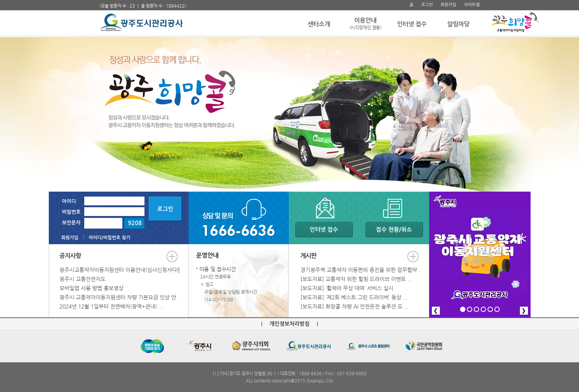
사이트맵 (472, 5)
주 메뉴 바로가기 (100, 0)
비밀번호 (71, 212)
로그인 (427, 5)
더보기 (172, 257)
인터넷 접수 (412, 24)
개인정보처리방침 (289, 324)
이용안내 (366, 24)
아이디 (69, 201)
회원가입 (448, 5)
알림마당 (458, 24)
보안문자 (71, 223)
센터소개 (319, 24)
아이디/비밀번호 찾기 (110, 238)
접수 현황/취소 (394, 230)
